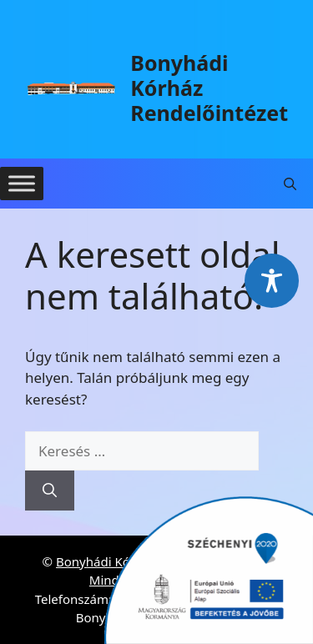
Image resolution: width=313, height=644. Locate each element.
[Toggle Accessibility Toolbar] (272, 281)
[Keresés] (50, 491)
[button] (290, 184)
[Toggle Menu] (22, 183)
